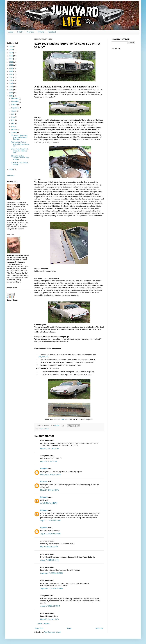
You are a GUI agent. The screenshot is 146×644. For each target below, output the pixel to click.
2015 (11, 80)
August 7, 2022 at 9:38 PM (50, 560)
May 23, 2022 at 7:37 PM (49, 547)
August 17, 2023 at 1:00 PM (50, 606)
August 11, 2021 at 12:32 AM (50, 521)
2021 (11, 62)
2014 (11, 84)
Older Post (99, 628)
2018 (11, 71)
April (13, 123)
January (14, 133)
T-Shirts (41, 32)
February (15, 129)
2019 (11, 68)
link (40, 357)
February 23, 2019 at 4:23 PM (51, 475)
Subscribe (11, 176)
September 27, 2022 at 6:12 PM (51, 588)
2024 (11, 53)
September (15, 108)
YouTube (30, 32)
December (15, 99)
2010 (11, 96)
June (13, 117)
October (14, 105)
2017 (11, 74)
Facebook (52, 32)
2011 (11, 93)
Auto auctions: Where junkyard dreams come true (20, 144)
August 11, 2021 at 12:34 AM (50, 534)
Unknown (44, 469)
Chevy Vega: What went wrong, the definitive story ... (19, 151)
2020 (11, 65)
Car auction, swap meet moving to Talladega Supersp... (19, 137)
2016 (11, 77)
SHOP (20, 32)
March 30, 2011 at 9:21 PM (50, 448)
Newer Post (39, 628)
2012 (11, 90)
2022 (11, 59)
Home (69, 628)
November (15, 102)
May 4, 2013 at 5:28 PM (49, 462)
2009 (11, 169)
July (13, 114)
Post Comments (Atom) (52, 632)
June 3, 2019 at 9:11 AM (49, 503)
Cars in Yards (45, 429)
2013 (11, 87)
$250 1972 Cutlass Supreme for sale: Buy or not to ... (20, 158)
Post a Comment (44, 624)
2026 (11, 47)
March (14, 126)
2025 (11, 50)
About (11, 32)
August (14, 111)
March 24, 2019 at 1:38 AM (50, 490)
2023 (11, 56)
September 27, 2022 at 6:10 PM (51, 573)
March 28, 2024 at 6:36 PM (50, 619)
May (13, 120)
